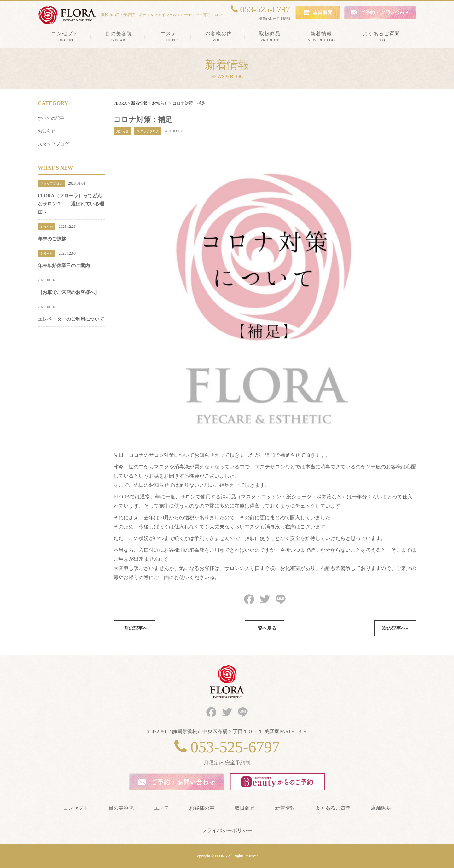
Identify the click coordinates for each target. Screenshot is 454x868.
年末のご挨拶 (52, 239)
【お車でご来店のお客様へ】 (69, 292)
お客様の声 (202, 808)
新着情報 (285, 808)
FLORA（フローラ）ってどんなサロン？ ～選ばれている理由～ (71, 204)
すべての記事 (51, 118)
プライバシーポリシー (227, 830)
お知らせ (47, 131)
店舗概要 (381, 808)
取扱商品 (245, 808)
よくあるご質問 (333, 808)
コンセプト (76, 808)
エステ (161, 808)
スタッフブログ (53, 144)
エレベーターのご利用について (71, 319)
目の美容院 (121, 808)
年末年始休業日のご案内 (64, 266)
